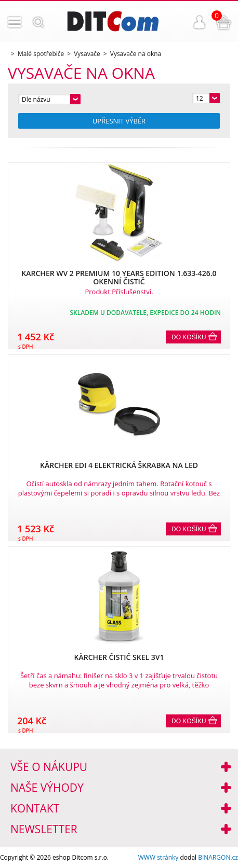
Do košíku (189, 337)
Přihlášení (200, 22)
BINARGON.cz (218, 857)
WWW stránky (158, 857)
